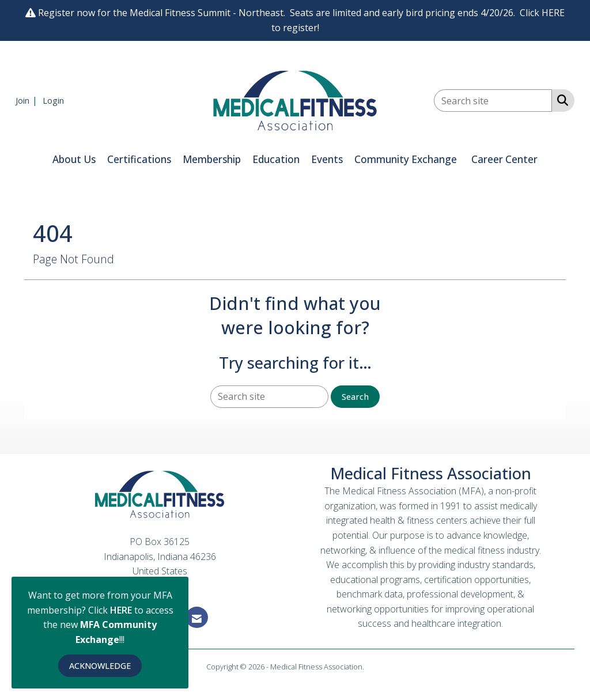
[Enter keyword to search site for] (493, 101)
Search (355, 397)
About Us (74, 159)
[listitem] (28, 100)
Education (276, 159)
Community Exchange (406, 159)
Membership (212, 159)
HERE (122, 610)
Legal (375, 667)
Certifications (139, 159)
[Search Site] (560, 100)
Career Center (504, 159)
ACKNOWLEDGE (100, 666)
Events (327, 159)
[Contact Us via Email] (197, 617)
